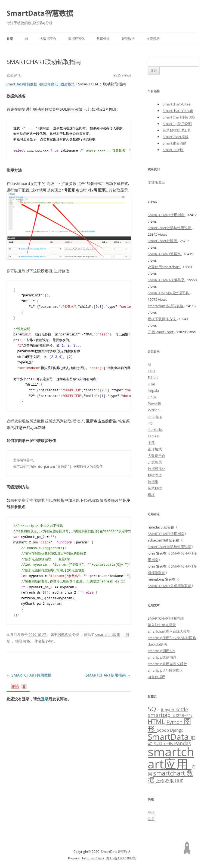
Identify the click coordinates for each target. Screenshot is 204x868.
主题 (151, 443)
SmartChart (95, 858)
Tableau (154, 436)
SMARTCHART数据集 (165, 254)
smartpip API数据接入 (165, 670)
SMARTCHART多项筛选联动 (170, 586)
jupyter (168, 710)
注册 (151, 819)
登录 (45, 699)
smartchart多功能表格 (166, 306)
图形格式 (64, 635)
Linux (152, 397)
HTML (157, 722)
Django (177, 730)
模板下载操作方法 (162, 319)
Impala (153, 390)
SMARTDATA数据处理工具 (169, 293)
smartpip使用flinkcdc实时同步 (172, 638)
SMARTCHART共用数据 (29, 675)
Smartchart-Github (178, 111)
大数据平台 (48, 39)
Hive (151, 384)
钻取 (19, 641)
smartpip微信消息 (162, 657)
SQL (151, 423)
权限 (170, 781)
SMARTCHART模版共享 (166, 280)
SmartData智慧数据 (40, 13)
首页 (10, 39)
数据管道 (103, 39)
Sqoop (163, 730)
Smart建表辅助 (175, 143)
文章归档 (153, 39)
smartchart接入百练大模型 (169, 631)
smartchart (170, 773)
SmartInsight (173, 150)
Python (154, 410)
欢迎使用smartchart (164, 267)
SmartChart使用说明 (179, 117)
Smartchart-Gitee (177, 104)
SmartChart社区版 (163, 241)
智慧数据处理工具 (177, 130)
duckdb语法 (157, 644)
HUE (179, 781)
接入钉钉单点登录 (162, 625)
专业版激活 (157, 182)
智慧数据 (128, 39)
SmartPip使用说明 (177, 124)
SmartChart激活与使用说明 (170, 228)
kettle (182, 709)
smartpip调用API (161, 651)
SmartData (169, 736)
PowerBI (154, 403)
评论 (19, 687)
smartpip (155, 417)
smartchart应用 (108, 635)
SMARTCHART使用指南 (108, 675)
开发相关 (155, 462)
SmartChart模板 (176, 137)
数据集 (153, 482)
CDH (151, 371)
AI (27, 39)
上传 (160, 781)
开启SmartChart (161, 332)
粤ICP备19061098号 (121, 858)
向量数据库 (157, 677)
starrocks (155, 430)
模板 (151, 495)
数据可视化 (76, 39)
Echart (153, 377)
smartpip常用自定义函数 (167, 664)
